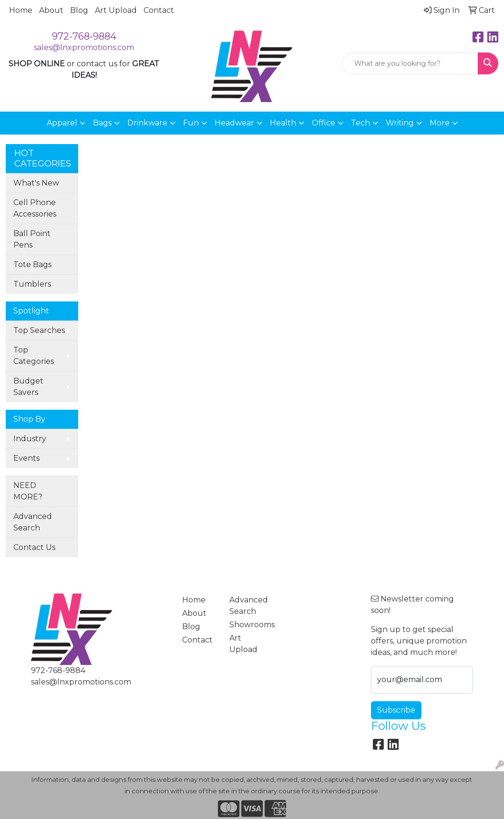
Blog (79, 10)
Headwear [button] (234, 123)
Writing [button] (400, 123)
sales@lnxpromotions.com (84, 47)
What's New (36, 183)
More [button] (440, 123)
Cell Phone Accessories (35, 208)
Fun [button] (191, 123)
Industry (30, 439)
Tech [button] (360, 123)
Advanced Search (33, 522)
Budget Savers (28, 387)
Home (21, 10)
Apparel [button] (62, 123)
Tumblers (32, 284)
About (51, 10)
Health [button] (283, 123)
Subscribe (396, 710)
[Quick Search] (410, 63)
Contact (159, 10)
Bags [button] (102, 123)
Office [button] (324, 123)
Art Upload (116, 10)
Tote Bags (32, 264)
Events (26, 458)
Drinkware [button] (147, 123)
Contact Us (34, 547)
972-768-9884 (84, 36)
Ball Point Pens (32, 239)
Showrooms (247, 625)
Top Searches (39, 330)
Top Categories (34, 356)
